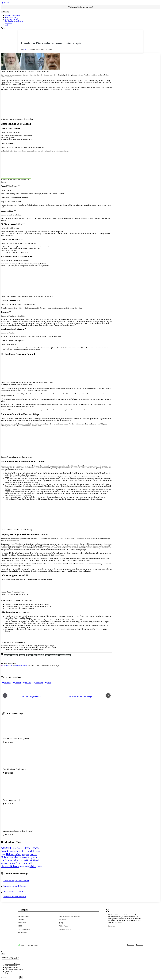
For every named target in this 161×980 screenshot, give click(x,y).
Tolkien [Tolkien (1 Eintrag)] (14, 863)
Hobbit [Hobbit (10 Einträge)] (18, 854)
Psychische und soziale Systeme (15, 886)
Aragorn (8, 490)
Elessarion (8, 23)
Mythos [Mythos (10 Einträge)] (17, 857)
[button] (3, 29)
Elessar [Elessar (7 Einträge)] (20, 848)
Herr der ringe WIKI (24, 929)
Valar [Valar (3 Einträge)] (22, 867)
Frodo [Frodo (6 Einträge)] (12, 851)
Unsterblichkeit (65, 655)
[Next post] (108, 696)
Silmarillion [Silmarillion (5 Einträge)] (37, 860)
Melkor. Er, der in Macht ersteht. (15, 897)
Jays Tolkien (62, 919)
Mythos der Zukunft (12, 19)
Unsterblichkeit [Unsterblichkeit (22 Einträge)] (10, 866)
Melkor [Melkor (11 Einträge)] (4, 857)
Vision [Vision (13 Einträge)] (33, 866)
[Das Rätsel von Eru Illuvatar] (23, 763)
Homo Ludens (22, 933)
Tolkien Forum (63, 926)
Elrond (7, 477)
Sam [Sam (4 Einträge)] (22, 860)
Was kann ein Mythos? (12, 15)
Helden (22, 655)
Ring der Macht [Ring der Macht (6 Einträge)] (35, 857)
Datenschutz (130, 945)
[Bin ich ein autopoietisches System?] (23, 824)
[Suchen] (21, 977)
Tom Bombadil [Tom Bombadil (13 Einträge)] (24, 863)
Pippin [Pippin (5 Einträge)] (25, 857)
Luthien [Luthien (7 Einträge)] (33, 854)
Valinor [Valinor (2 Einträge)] (27, 867)
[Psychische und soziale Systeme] (23, 732)
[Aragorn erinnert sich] (23, 793)
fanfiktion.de (22, 923)
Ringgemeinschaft (52, 655)
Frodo (7, 497)
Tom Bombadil (10, 473)
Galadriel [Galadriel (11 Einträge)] (20, 851)
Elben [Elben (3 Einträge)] (14, 848)
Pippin (29, 655)
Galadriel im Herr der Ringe (80, 696)
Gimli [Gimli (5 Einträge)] (38, 851)
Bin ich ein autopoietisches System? (16, 881)
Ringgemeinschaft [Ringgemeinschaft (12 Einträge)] (10, 860)
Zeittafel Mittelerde (65, 929)
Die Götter (21, 919)
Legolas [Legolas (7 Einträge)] (26, 854)
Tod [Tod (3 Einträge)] (10, 863)
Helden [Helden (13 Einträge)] (10, 854)
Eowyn (25, 49)
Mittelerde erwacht (11, 17)
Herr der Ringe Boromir (31, 696)
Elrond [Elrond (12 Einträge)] (27, 848)
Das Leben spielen (24, 916)
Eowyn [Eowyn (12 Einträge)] (35, 848)
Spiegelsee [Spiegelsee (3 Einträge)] (4, 863)
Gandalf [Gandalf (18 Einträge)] (30, 851)
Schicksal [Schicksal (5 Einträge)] (28, 860)
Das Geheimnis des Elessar (14, 21)
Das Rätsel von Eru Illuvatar (13, 891)
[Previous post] (5, 696)
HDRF (20, 926)
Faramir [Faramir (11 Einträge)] (5, 851)
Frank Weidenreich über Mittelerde (69, 916)
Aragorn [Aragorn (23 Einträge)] (6, 848)
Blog (7, 25)
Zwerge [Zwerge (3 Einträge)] (40, 867)
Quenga (61, 923)
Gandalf (15, 655)
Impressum (140, 945)
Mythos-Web (5, 3)
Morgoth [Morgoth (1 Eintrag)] (11, 858)
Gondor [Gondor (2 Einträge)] (3, 855)
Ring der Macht (38, 655)
